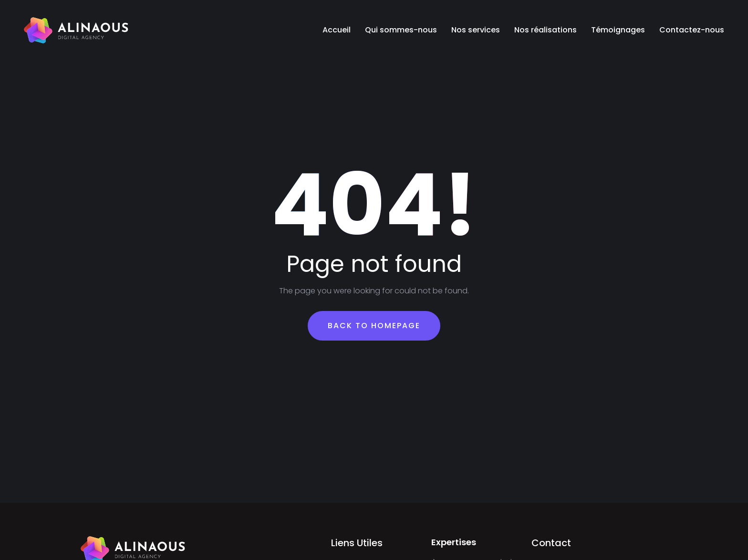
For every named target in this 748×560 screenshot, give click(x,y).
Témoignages (618, 30)
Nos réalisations (545, 30)
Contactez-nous (692, 30)
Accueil (337, 30)
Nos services (476, 30)
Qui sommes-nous (401, 30)
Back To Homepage (374, 326)
